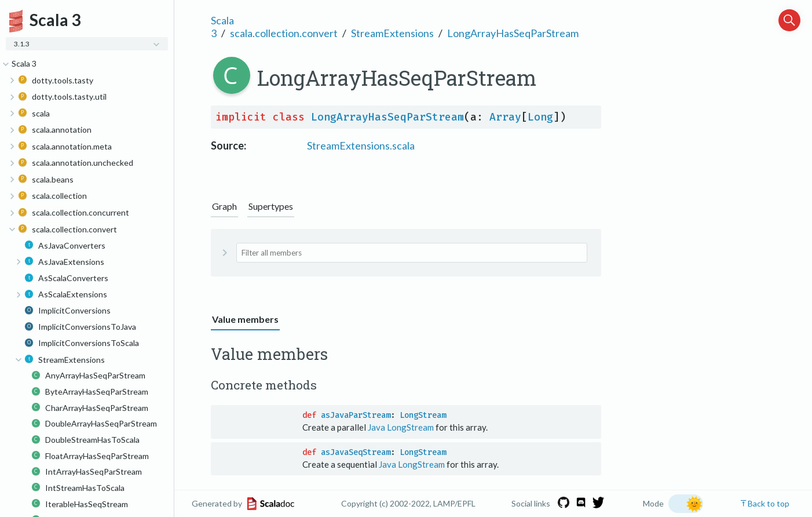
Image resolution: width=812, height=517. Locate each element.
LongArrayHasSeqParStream (513, 33)
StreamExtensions (392, 33)
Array (505, 117)
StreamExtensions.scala (361, 145)
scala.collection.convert (284, 33)
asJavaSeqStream (356, 452)
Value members (245, 319)
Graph (224, 206)
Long (540, 117)
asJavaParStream (356, 415)
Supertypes (271, 206)
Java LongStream (401, 427)
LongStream (423, 415)
